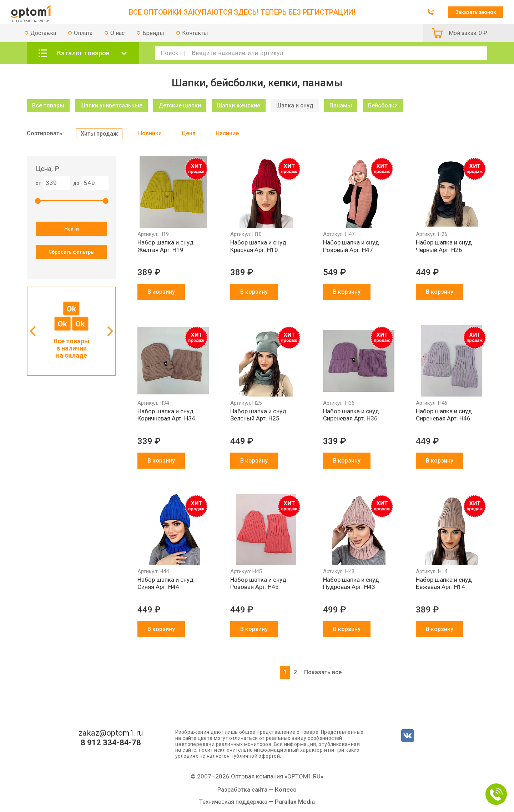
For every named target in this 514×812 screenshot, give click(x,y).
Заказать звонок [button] (476, 12)
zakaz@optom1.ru (111, 733)
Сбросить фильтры (72, 252)
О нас (117, 33)
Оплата (83, 33)
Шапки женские (239, 105)
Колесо (286, 790)
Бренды (153, 33)
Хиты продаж (99, 134)
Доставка (43, 33)
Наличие (227, 133)
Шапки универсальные (111, 105)
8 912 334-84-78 (111, 743)
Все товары (48, 105)
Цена (189, 133)
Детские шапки (180, 105)
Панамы (341, 105)
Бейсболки (383, 105)
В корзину (161, 292)
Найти (72, 229)
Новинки (150, 133)
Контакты (195, 33)
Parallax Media (295, 802)
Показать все (323, 672)
